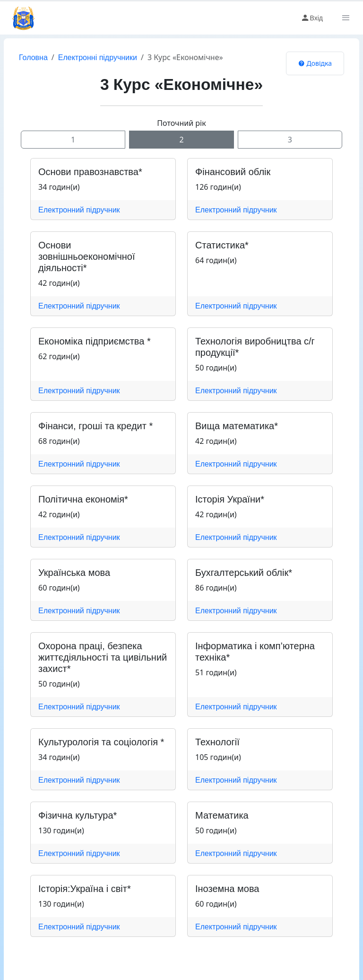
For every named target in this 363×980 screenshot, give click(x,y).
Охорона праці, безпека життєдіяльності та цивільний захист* (103, 657)
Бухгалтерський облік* (244, 573)
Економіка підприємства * (95, 341)
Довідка (315, 63)
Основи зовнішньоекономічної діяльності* (87, 256)
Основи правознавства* (90, 172)
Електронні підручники (98, 57)
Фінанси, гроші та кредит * (95, 426)
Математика (222, 815)
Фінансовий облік (233, 172)
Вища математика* (237, 426)
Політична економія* (83, 499)
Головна (33, 57)
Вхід (312, 18)
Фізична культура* (78, 815)
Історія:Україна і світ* (85, 889)
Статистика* (222, 245)
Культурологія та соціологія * (101, 742)
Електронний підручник (79, 210)
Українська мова (74, 573)
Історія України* (230, 499)
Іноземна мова (227, 889)
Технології (217, 742)
